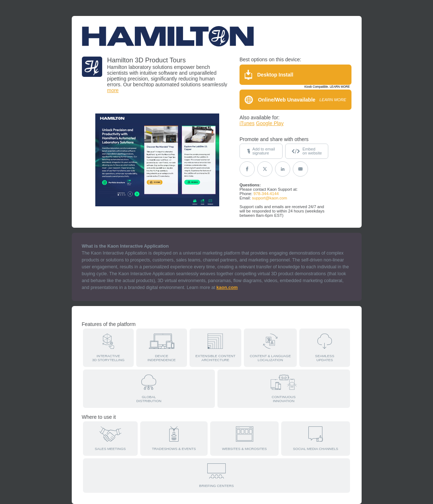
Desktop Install (269, 75)
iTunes (247, 123)
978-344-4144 (266, 194)
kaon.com (227, 288)
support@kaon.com (269, 198)
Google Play (270, 123)
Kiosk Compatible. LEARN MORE (327, 87)
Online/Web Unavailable (295, 100)
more (113, 90)
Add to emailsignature (261, 151)
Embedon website (307, 151)
